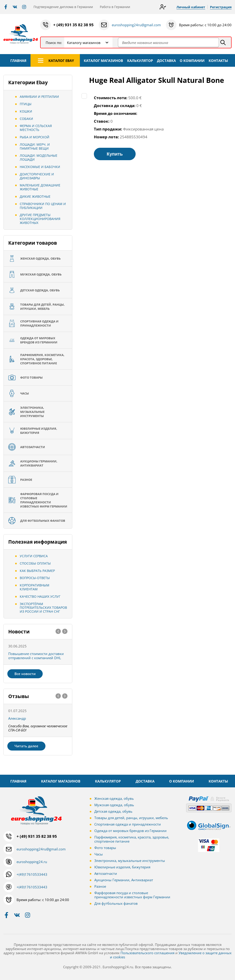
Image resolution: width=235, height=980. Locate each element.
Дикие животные (35, 196)
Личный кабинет (191, 7)
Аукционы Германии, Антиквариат (124, 880)
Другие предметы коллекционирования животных (40, 219)
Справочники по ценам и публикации (43, 206)
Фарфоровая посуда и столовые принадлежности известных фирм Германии (132, 895)
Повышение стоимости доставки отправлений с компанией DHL (36, 656)
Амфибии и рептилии (39, 97)
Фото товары (105, 848)
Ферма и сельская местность (36, 128)
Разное (100, 886)
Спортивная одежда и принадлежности (128, 824)
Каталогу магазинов (84, 43)
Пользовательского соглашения (147, 953)
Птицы (26, 104)
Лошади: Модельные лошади (39, 157)
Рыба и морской (35, 137)
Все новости (25, 674)
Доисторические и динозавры (37, 176)
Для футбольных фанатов (116, 903)
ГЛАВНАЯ (18, 61)
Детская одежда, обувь (113, 811)
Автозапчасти (106, 873)
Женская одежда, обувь (114, 798)
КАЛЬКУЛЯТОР (140, 61)
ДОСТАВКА (166, 61)
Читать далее (26, 746)
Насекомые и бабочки (40, 167)
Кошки (26, 111)
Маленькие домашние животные (40, 187)
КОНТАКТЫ (218, 61)
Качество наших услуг (40, 596)
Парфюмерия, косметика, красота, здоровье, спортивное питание (132, 839)
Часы (99, 854)
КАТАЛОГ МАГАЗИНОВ (103, 61)
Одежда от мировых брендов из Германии (130, 831)
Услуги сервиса (34, 556)
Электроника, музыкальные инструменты (130, 861)
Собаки (26, 119)
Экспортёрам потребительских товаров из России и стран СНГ (43, 608)
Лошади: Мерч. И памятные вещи (35, 146)
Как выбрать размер (37, 571)
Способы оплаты (35, 563)
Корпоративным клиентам (35, 587)
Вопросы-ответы (35, 578)
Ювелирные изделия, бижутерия (122, 867)
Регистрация (221, 7)
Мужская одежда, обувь (114, 805)
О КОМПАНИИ (192, 61)
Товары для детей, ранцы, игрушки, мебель (131, 818)
